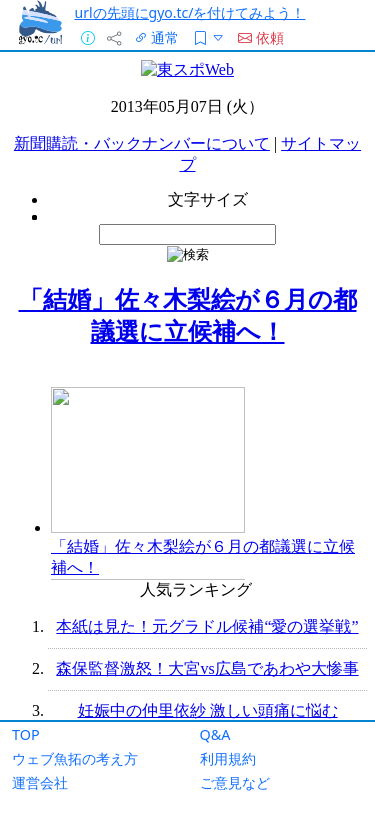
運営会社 (40, 782)
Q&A (215, 734)
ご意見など (235, 782)
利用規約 (228, 758)
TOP (26, 734)
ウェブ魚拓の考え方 (75, 758)
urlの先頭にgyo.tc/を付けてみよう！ (190, 12)
